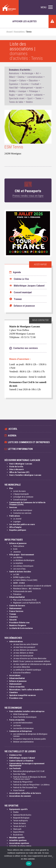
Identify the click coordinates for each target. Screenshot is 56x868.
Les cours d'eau (19, 569)
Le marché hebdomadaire (23, 723)
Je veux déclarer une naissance (25, 650)
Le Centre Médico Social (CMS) (25, 580)
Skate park (17, 829)
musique (22, 91)
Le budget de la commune (23, 497)
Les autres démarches (22, 667)
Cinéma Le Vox (15, 755)
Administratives (16, 641)
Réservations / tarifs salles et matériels (26, 690)
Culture (23, 81)
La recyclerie (18, 563)
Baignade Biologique (21, 818)
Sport (30, 98)
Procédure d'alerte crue (19, 623)
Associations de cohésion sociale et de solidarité (32, 586)
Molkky (12, 91)
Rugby (12, 95)
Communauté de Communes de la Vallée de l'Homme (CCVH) (27, 504)
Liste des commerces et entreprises (29, 442)
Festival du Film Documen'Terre (25, 787)
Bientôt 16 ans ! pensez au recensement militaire (32, 661)
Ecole (15, 549)
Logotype (17, 522)
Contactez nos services (22, 513)
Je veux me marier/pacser (23, 656)
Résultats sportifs (17, 838)
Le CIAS (16, 574)
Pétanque (33, 91)
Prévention (17, 594)
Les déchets (18, 557)
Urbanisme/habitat (17, 597)
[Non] (52, 857)
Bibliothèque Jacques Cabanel (22, 758)
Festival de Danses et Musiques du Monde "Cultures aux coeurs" (30, 778)
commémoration (35, 77)
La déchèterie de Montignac (24, 560)
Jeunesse (17, 552)
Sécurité (13, 620)
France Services (16, 611)
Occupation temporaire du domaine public (29, 739)
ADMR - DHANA (19, 583)
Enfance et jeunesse (18, 543)
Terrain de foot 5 (19, 826)
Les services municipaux (23, 510)
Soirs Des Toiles (19, 774)
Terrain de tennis (19, 823)
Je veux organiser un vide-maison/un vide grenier (32, 664)
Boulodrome (18, 835)
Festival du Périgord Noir (23, 782)
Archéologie (28, 73)
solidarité (38, 95)
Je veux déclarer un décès (23, 653)
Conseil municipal (20, 500)
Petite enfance (19, 546)
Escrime (25, 84)
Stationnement (15, 608)
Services (13, 507)
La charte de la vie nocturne (21, 628)
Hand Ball (13, 88)
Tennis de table (16, 102)
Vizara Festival (19, 790)
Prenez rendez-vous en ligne (28, 196)
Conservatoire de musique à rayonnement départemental (27, 765)
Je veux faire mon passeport (24, 647)
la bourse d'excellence (22, 673)
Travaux (13, 614)
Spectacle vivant (17, 98)
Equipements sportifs (18, 809)
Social (28, 95)
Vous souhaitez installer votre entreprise (27, 711)
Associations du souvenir (20, 796)
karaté (39, 88)
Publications (15, 516)
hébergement (27, 88)
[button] (47, 7)
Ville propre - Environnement (22, 555)
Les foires (17, 725)
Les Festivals (15, 768)
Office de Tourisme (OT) (19, 472)
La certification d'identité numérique (27, 670)
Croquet (13, 81)
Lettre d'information (20, 449)
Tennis (38, 98)
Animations (14, 73)
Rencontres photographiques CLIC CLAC (29, 771)
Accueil (9, 32)
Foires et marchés (17, 687)
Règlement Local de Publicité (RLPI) (27, 603)
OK (29, 864)
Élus (11, 488)
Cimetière (13, 617)
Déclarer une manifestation (23, 742)
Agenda (15, 272)
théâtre (29, 102)
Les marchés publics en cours (22, 524)
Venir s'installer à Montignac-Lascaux (25, 475)
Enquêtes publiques (18, 530)
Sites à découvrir (17, 469)
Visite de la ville (16, 467)
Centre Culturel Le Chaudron (21, 761)
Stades (16, 812)
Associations (19, 32)
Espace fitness (19, 832)
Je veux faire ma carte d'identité (26, 644)
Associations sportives (19, 843)
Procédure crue (16, 698)
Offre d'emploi (15, 527)
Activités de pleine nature (20, 846)
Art (37, 73)
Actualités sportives (18, 840)
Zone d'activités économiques (25, 717)
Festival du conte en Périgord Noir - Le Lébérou (31, 785)
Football (35, 84)
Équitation (14, 84)
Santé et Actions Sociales (20, 572)
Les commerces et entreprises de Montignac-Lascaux (30, 735)
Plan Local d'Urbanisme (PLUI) (25, 600)
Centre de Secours (17, 606)
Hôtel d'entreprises (21, 714)
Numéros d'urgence (18, 625)
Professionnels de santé (22, 591)
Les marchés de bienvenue (23, 728)
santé (20, 95)
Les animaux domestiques (23, 566)
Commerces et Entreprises (21, 731)
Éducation (33, 81)
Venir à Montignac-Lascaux (21, 464)
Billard (12, 77)
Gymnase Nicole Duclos (22, 815)
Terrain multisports (20, 821)
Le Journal (17, 519)
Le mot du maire (19, 491)
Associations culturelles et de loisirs (25, 793)
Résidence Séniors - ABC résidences (27, 589)
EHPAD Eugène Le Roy (22, 577)
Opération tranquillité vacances (23, 695)
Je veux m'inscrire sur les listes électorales (30, 658)
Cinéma (21, 77)
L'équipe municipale (21, 494)
